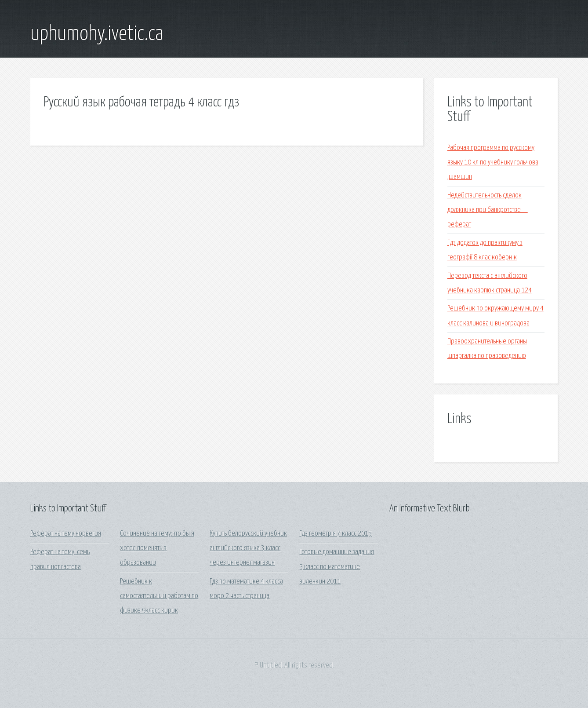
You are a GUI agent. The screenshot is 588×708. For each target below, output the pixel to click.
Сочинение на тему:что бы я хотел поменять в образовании (157, 548)
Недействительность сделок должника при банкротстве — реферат (488, 210)
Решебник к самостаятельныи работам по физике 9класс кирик (159, 596)
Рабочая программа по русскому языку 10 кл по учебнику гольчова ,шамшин (493, 163)
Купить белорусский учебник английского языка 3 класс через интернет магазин (248, 548)
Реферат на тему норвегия (66, 534)
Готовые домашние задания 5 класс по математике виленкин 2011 (337, 567)
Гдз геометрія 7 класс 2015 (336, 534)
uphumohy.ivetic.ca (97, 34)
